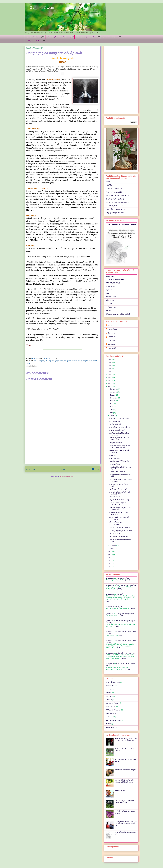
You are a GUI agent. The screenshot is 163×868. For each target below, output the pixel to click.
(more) (127, 580)
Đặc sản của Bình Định (117, 430)
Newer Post (31, 469)
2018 (110, 383)
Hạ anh (108, 311)
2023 (110, 369)
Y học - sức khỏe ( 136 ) (114, 192)
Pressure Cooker (77, 361)
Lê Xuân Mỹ (110, 717)
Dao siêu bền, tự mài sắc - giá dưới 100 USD (119, 493)
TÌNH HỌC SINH (115, 525)
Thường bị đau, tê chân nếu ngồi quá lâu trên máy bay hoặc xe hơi (126, 824)
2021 (110, 375)
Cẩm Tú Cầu (110, 300)
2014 (110, 558)
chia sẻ (36, 361)
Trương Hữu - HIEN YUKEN (115, 280)
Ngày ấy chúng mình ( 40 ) (115, 213)
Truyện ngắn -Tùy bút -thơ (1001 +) (117, 202)
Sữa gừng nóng (115, 458)
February (113, 545)
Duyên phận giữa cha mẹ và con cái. (121, 224)
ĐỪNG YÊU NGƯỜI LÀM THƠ (120, 528)
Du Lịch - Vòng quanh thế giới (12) (117, 195)
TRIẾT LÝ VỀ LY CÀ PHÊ (118, 489)
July (111, 404)
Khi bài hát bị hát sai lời (117, 472)
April (112, 413)
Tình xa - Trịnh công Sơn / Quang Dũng (118, 504)
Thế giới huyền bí (34, 41)
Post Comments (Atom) (67, 477)
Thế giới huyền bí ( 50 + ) (114, 206)
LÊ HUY (108, 689)
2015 (110, 555)
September (114, 398)
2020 (110, 378)
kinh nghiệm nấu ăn (58, 361)
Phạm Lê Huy (112, 329)
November (114, 392)
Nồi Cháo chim (120, 791)
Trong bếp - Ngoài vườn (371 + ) (116, 189)
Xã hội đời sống (33, 37)
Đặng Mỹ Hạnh (111, 713)
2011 (110, 567)
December (114, 389)
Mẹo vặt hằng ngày (116, 522)
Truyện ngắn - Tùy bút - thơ (58, 37)
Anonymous (110, 578)
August (112, 401)
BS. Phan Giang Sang (113, 720)
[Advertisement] (63, 447)
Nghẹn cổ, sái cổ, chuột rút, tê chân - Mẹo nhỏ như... (119, 447)
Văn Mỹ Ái (111, 344)
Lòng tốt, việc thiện (116, 443)
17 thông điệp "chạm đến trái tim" (121, 531)
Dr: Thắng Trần (111, 297)
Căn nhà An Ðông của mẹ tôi (119, 418)
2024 (110, 366)
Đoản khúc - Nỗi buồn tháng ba (120, 427)
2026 (110, 360)
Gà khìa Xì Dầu (115, 464)
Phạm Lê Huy (110, 286)
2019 (110, 381)
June (112, 407)
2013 (110, 561)
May (111, 410)
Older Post (95, 469)
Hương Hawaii (110, 727)
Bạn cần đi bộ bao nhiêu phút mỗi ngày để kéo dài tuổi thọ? (125, 781)
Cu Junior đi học (115, 421)
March (112, 416)
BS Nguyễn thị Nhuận (113, 710)
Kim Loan (109, 304)
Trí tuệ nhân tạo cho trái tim (119, 537)
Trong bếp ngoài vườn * (86, 37)
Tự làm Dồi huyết (115, 424)
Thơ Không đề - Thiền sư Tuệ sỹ (120, 461)
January (113, 548)
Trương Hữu (112, 337)
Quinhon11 (35, 358)
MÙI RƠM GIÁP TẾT (116, 534)
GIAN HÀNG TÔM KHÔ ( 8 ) (115, 209)
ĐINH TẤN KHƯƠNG (113, 283)
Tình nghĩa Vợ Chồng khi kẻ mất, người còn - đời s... (121, 509)
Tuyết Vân (109, 290)
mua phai (119, 594)
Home (63, 469)
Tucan (28, 363)
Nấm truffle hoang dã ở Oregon (125, 770)
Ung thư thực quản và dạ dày (119, 500)
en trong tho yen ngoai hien (125, 614)
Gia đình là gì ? (115, 497)
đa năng (48, 361)
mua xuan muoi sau (123, 578)
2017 (110, 386)
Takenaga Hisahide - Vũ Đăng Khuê (118, 314)
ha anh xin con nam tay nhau (126, 585)
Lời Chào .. (109, 185)
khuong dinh (112, 348)
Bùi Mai (108, 724)
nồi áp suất (68, 361)
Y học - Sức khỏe (109, 37)
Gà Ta (110, 325)
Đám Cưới (113, 455)
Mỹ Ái (108, 293)
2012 (110, 564)
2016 (110, 552)
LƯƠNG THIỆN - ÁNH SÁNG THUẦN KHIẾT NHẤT (124, 802)
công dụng (42, 361)
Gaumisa (109, 700)
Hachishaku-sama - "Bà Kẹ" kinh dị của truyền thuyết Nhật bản (126, 739)
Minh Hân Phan (111, 307)
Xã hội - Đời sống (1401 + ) (115, 199)
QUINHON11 (110, 276)
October (113, 395)
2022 (110, 372)
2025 (110, 363)
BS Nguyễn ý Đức (112, 703)
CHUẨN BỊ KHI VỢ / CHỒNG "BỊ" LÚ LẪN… (119, 439)
